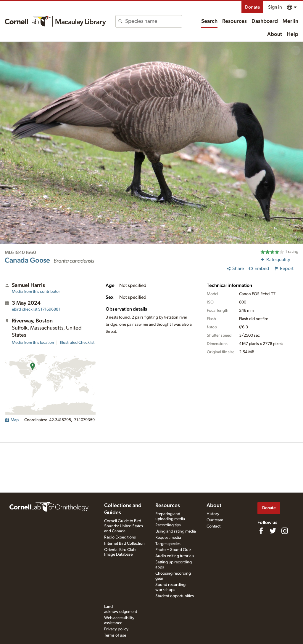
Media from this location (33, 343)
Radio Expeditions (120, 537)
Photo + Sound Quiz (173, 550)
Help (292, 34)
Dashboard (265, 21)
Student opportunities (175, 596)
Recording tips (168, 525)
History (213, 514)
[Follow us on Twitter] (273, 531)
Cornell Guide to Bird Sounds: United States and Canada (124, 526)
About (275, 34)
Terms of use (115, 635)
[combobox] (153, 21)
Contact (213, 526)
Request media (168, 538)
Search (209, 21)
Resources (234, 21)
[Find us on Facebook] (261, 531)
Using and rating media (176, 531)
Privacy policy (116, 629)
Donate (252, 7)
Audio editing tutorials (175, 556)
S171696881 (36, 309)
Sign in (275, 7)
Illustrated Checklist (77, 343)
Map (12, 420)
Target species (168, 544)
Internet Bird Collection (124, 544)
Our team (215, 520)
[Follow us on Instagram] (285, 531)
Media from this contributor (36, 292)
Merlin (290, 21)
